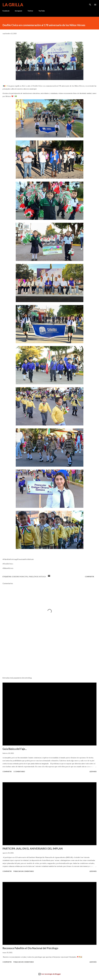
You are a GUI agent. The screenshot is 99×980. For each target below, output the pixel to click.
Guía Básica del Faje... (15, 749)
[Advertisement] (49, 655)
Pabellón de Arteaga (37, 577)
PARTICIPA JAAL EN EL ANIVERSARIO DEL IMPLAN (33, 849)
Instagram (18, 11)
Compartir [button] (89, 577)
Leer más (93, 772)
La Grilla (13, 5)
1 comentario (19, 772)
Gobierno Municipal (20, 577)
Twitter (30, 11)
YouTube (42, 11)
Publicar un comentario (24, 871)
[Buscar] (90, 4)
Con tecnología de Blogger (49, 974)
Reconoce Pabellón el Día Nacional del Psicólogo (30, 948)
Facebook (6, 11)
